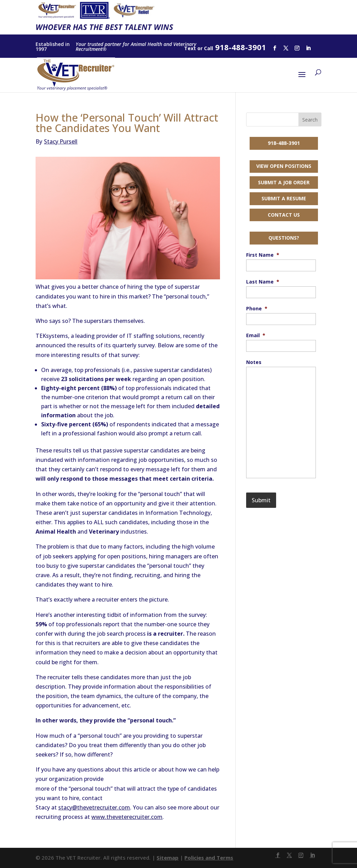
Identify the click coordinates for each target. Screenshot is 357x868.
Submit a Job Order (284, 182)
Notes (254, 362)
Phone (257, 309)
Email (256, 335)
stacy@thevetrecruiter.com (94, 807)
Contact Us (284, 215)
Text (190, 48)
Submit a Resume (284, 198)
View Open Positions (284, 166)
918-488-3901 (284, 143)
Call (208, 48)
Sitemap (168, 858)
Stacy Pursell (56, 141)
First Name (263, 255)
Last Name (263, 282)
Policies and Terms (209, 858)
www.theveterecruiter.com (127, 817)
